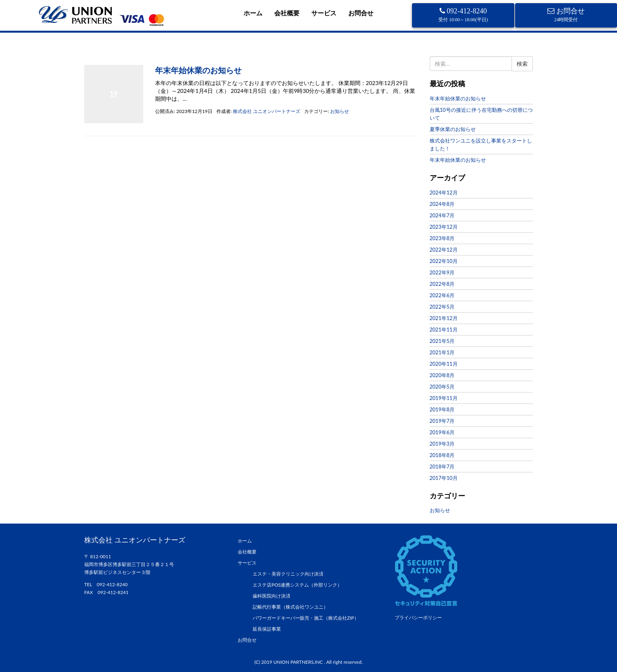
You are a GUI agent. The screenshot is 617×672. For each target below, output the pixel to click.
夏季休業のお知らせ (453, 129)
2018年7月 (442, 467)
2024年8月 (442, 204)
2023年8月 (442, 238)
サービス (324, 13)
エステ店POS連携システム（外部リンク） (297, 585)
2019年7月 (442, 421)
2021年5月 (442, 341)
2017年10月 (444, 478)
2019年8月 (442, 409)
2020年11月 (444, 364)
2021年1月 (442, 352)
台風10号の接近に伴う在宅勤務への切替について (481, 114)
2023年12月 (444, 227)
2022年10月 (444, 261)
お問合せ (361, 13)
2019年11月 (444, 398)
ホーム (253, 13)
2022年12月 (444, 250)
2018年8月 (442, 455)
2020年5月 (442, 387)
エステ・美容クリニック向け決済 (288, 574)
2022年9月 (442, 272)
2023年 (111, 56)
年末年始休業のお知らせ (198, 70)
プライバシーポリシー (418, 617)
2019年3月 (442, 444)
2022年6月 (442, 295)
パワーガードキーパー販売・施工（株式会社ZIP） (306, 618)
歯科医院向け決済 (272, 596)
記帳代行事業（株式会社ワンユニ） (290, 607)
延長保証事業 (267, 629)
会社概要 (287, 13)
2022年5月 (442, 307)
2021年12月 (444, 318)
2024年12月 (444, 193)
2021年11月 (444, 330)
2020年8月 (442, 375)
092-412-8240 (463, 15)
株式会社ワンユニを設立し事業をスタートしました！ (481, 144)
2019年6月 (442, 432)
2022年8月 (442, 284)
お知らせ (340, 111)
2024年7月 (442, 215)
